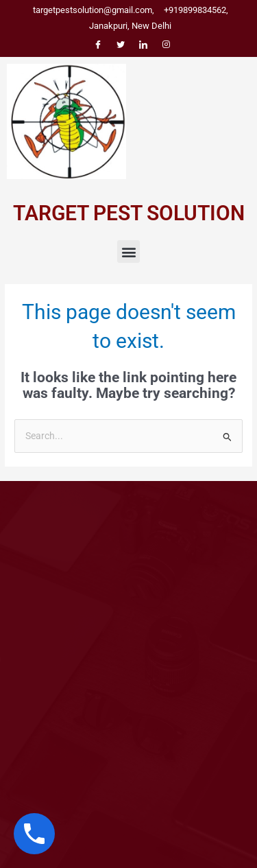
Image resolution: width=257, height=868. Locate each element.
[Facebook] (98, 44)
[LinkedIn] (143, 44)
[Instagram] (166, 44)
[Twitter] (121, 44)
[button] (128, 251)
